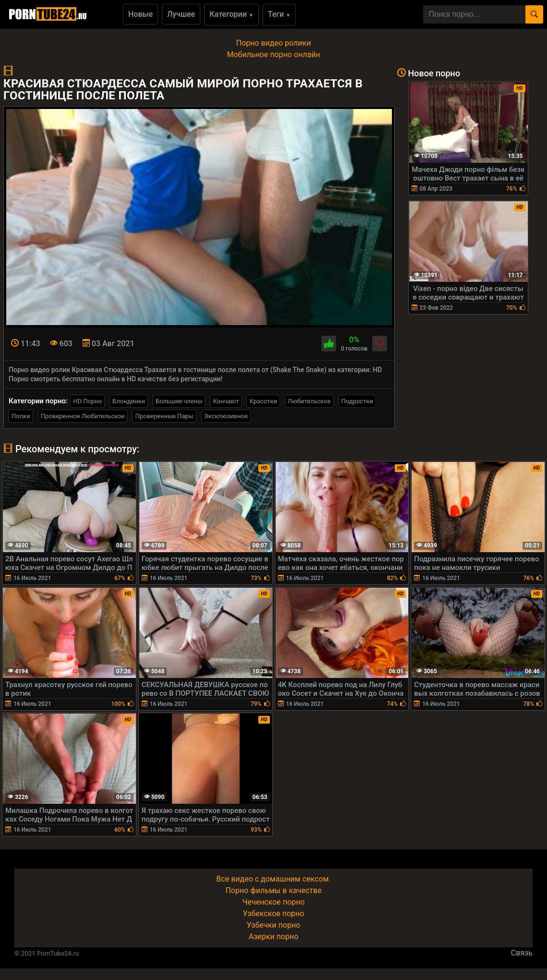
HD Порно (87, 401)
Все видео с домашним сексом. (273, 879)
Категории (231, 14)
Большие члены (179, 401)
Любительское (309, 401)
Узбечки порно (273, 925)
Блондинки (129, 401)
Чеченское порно (274, 902)
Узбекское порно (274, 913)
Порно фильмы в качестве (273, 890)
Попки (21, 416)
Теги (279, 14)
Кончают (226, 401)
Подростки (357, 401)
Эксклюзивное (226, 416)
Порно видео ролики (274, 43)
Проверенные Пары (164, 416)
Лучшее (181, 14)
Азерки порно (274, 937)
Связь (522, 953)
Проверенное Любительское (83, 416)
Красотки (263, 401)
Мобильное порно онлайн (273, 54)
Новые (140, 14)
